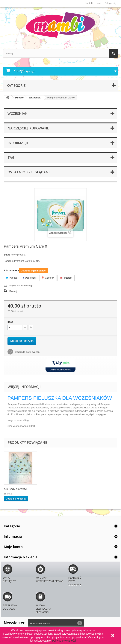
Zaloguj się (110, 3)
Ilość (10, 322)
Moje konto (13, 547)
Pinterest (66, 278)
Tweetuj (12, 278)
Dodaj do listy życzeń (27, 352)
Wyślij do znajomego (21, 285)
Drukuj (13, 291)
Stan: (7, 255)
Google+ (48, 278)
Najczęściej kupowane (28, 128)
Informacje (18, 143)
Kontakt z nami (93, 3)
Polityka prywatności (64, 641)
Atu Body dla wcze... (54, 489)
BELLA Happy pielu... (17, 489)
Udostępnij (30, 278)
